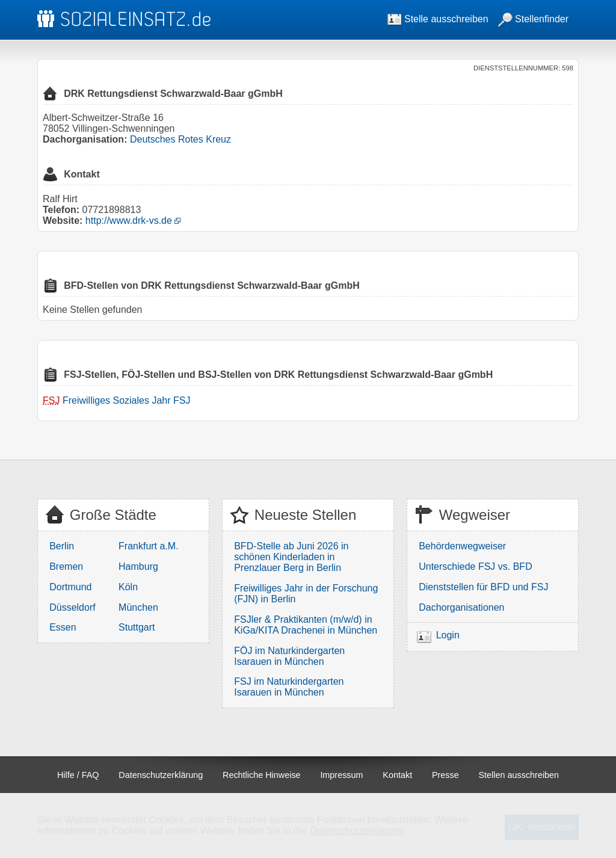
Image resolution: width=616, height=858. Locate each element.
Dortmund (70, 587)
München (138, 607)
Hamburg (138, 566)
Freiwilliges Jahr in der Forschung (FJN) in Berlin (306, 594)
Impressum (341, 775)
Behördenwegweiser (462, 546)
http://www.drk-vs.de (129, 221)
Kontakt (397, 775)
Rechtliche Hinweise (262, 775)
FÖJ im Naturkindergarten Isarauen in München (289, 656)
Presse (445, 775)
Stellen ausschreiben (519, 775)
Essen (63, 627)
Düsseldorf (72, 607)
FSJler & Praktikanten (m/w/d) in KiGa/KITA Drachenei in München (306, 625)
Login (448, 635)
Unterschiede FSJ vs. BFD (476, 566)
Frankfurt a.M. (149, 546)
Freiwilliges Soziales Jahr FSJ (127, 400)
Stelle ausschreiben (438, 19)
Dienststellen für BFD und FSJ (483, 587)
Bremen (66, 566)
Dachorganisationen (461, 607)
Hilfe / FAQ (78, 775)
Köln (128, 587)
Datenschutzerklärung (161, 775)
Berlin (62, 546)
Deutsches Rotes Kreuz (180, 139)
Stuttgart (137, 627)
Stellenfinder (533, 19)
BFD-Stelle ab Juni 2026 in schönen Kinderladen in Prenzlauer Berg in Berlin (291, 557)
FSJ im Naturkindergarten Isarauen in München (289, 687)
